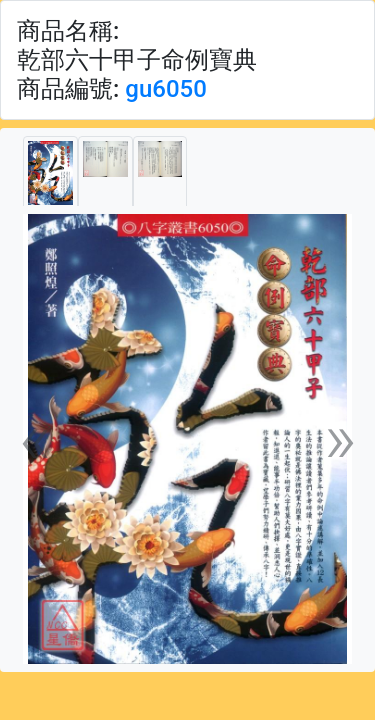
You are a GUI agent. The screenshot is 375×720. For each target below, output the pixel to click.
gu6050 (166, 89)
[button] (35, 439)
